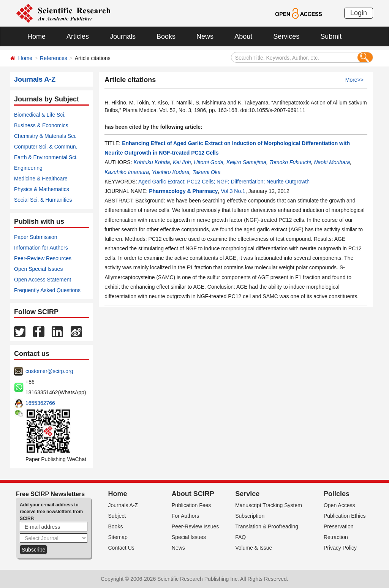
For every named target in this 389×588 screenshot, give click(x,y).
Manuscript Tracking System (269, 505)
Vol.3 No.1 (233, 191)
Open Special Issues (38, 269)
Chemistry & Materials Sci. (45, 136)
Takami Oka (206, 172)
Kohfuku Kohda (152, 162)
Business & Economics (41, 125)
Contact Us (121, 548)
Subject (117, 516)
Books (166, 36)
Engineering (28, 168)
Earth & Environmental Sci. (46, 157)
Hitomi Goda (209, 162)
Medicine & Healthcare (41, 179)
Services (286, 36)
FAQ (240, 537)
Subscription (250, 516)
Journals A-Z (123, 505)
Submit (331, 36)
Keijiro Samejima (246, 162)
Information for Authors (41, 248)
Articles (78, 36)
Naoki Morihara (332, 162)
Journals (123, 36)
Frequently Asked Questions (47, 290)
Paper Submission (36, 237)
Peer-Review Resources (43, 258)
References (54, 58)
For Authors (185, 516)
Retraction (336, 537)
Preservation (339, 526)
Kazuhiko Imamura (127, 172)
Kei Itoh (182, 162)
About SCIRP (193, 494)
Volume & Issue (254, 548)
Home (36, 36)
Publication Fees (191, 505)
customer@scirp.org (49, 371)
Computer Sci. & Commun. (46, 147)
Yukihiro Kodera (171, 172)
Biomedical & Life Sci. (40, 115)
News (205, 36)
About (243, 36)
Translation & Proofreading (267, 526)
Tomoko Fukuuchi (290, 162)
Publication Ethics (345, 516)
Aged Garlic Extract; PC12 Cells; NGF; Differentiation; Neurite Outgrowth (224, 182)
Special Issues (189, 537)
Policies (337, 494)
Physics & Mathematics (42, 189)
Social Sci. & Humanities (43, 200)
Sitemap (118, 537)
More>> (354, 80)
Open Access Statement (43, 280)
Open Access (339, 505)
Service (247, 494)
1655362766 (40, 403)
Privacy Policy (340, 548)
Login (359, 13)
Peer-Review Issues (195, 526)
